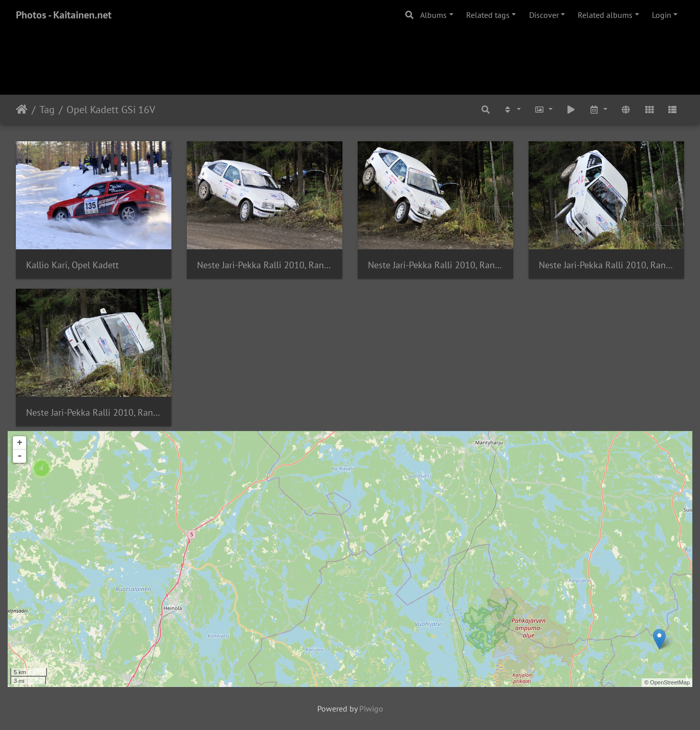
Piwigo (371, 708)
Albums (433, 15)
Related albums (605, 15)
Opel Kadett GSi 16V (111, 110)
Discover (544, 15)
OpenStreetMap (670, 682)
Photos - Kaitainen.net (64, 15)
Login (662, 15)
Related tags (488, 15)
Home (22, 110)
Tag (47, 110)
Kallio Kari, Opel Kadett (72, 265)
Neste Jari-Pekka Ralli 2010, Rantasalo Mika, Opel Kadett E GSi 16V (265, 265)
